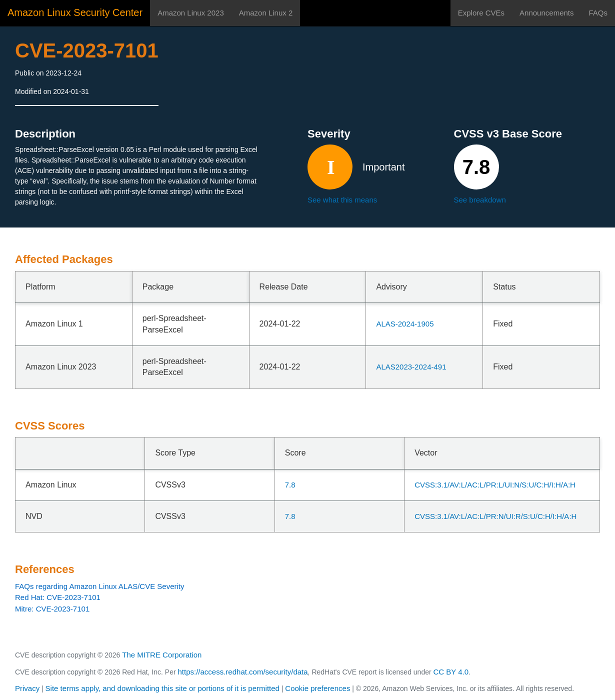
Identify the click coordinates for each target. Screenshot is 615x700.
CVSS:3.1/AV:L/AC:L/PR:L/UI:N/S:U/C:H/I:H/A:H (495, 485)
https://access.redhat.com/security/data (242, 672)
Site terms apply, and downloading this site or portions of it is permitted (162, 688)
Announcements (546, 13)
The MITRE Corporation (162, 655)
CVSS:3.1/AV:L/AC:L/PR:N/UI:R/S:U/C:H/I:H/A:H (495, 516)
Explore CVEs (481, 13)
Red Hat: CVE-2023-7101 (58, 597)
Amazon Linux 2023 (191, 13)
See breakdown (480, 200)
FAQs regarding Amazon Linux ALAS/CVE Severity (100, 586)
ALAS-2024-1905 (405, 324)
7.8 (290, 485)
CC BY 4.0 (451, 672)
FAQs (598, 13)
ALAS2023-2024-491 (411, 367)
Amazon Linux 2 (266, 13)
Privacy (27, 688)
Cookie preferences (317, 688)
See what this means (342, 200)
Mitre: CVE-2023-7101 (52, 609)
